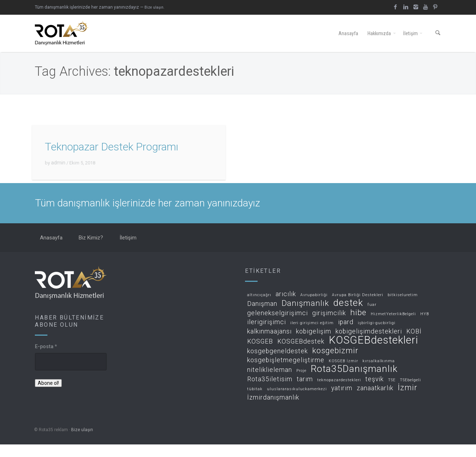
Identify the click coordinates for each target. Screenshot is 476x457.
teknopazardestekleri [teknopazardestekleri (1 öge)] (339, 393)
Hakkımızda (379, 40)
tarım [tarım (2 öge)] (305, 392)
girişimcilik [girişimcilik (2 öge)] (329, 326)
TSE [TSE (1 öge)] (392, 393)
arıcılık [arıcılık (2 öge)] (286, 307)
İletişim (410, 40)
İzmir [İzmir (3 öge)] (408, 401)
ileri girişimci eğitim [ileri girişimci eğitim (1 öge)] (312, 336)
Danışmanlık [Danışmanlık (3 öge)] (305, 316)
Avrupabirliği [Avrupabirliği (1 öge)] (314, 308)
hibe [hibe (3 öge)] (358, 325)
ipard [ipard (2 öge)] (346, 335)
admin (58, 176)
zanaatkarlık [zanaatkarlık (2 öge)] (375, 401)
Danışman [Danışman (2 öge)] (262, 316)
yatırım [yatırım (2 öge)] (342, 401)
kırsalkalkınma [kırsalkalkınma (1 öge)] (379, 374)
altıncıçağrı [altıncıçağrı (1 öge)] (259, 308)
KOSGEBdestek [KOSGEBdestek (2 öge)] (301, 354)
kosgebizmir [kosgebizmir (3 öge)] (335, 363)
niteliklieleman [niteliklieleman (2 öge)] (270, 383)
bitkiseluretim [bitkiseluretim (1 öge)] (403, 308)
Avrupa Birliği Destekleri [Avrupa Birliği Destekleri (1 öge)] (358, 308)
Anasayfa (348, 40)
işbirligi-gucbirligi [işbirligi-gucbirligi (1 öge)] (377, 336)
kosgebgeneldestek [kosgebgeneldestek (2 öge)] (278, 364)
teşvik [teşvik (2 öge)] (375, 392)
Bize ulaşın (82, 443)
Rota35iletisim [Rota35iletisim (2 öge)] (270, 392)
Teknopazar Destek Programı (112, 160)
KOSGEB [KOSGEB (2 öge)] (260, 354)
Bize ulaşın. (154, 7)
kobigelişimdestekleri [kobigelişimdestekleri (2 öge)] (369, 344)
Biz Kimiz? (91, 250)
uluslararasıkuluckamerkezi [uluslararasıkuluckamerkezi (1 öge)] (297, 402)
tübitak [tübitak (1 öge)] (255, 402)
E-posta (46, 359)
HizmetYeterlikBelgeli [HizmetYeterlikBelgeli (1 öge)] (393, 327)
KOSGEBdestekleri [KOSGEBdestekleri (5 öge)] (373, 353)
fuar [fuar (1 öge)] (372, 317)
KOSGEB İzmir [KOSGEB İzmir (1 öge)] (343, 374)
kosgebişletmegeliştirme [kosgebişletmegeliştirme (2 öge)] (286, 373)
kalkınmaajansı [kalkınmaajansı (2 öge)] (269, 344)
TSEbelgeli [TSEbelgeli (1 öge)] (410, 393)
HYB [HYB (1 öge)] (425, 327)
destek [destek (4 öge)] (348, 316)
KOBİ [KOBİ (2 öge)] (414, 344)
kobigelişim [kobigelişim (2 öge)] (314, 344)
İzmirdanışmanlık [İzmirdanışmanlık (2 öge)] (273, 410)
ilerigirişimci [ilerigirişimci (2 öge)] (267, 335)
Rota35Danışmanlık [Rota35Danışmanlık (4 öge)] (354, 382)
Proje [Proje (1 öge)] (301, 383)
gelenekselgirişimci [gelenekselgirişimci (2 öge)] (278, 326)
